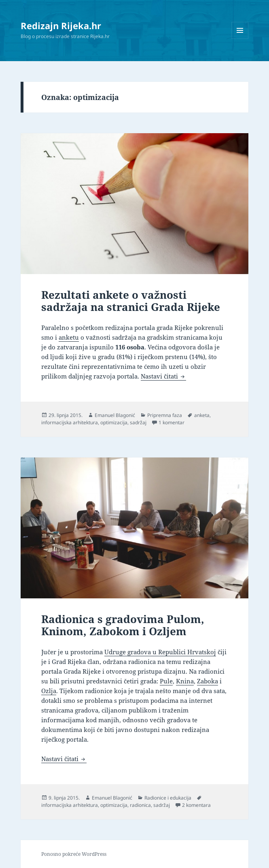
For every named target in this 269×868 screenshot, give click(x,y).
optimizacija (114, 422)
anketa (202, 415)
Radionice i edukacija (168, 798)
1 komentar (172, 422)
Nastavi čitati (163, 376)
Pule (166, 681)
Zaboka (208, 681)
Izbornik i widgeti (240, 39)
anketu (69, 337)
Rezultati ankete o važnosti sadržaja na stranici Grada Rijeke (131, 301)
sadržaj (138, 422)
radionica (140, 805)
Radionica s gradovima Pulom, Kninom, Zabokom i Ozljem (123, 625)
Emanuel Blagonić (115, 415)
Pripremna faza (165, 415)
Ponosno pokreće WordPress (74, 854)
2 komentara (196, 805)
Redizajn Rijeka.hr (61, 26)
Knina (185, 681)
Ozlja (49, 691)
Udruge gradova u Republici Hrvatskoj (160, 652)
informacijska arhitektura (70, 422)
